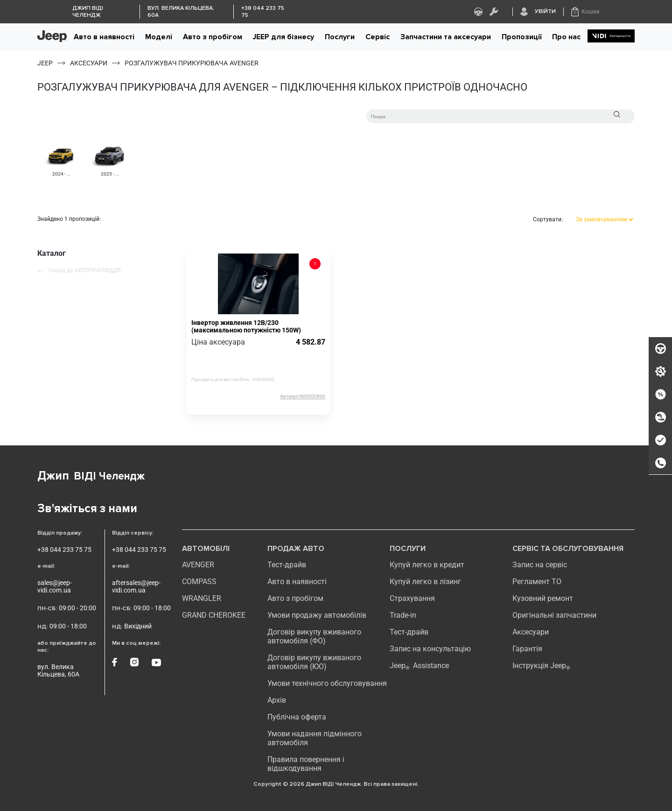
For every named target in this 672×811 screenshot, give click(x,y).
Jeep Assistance (419, 666)
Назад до (79, 270)
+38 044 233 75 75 (64, 550)
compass (199, 582)
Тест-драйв (287, 565)
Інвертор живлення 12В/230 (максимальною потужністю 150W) (246, 326)
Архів (277, 700)
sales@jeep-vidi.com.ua (55, 586)
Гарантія (527, 649)
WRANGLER (202, 598)
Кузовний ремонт (543, 598)
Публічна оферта (297, 717)
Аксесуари (531, 632)
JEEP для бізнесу (283, 37)
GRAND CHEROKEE (214, 615)
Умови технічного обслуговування (327, 683)
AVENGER (198, 565)
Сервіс (378, 37)
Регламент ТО (537, 582)
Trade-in (403, 615)
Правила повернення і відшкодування (306, 764)
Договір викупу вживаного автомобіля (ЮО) (314, 662)
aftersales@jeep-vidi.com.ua (136, 586)
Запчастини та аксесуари (446, 37)
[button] (585, 12)
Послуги (340, 37)
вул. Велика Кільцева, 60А (58, 670)
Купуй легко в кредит (427, 565)
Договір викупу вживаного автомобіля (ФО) (314, 636)
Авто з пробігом (213, 37)
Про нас (566, 37)
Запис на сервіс (540, 565)
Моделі (159, 37)
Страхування (412, 598)
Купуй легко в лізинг (425, 582)
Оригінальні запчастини (554, 615)
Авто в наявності (104, 37)
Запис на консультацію (430, 649)
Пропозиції (521, 37)
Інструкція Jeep (541, 666)
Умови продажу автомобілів (317, 615)
